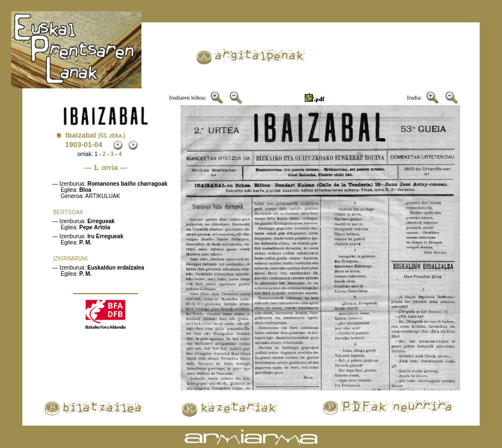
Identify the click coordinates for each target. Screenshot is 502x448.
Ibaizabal (95, 135)
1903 (73, 145)
